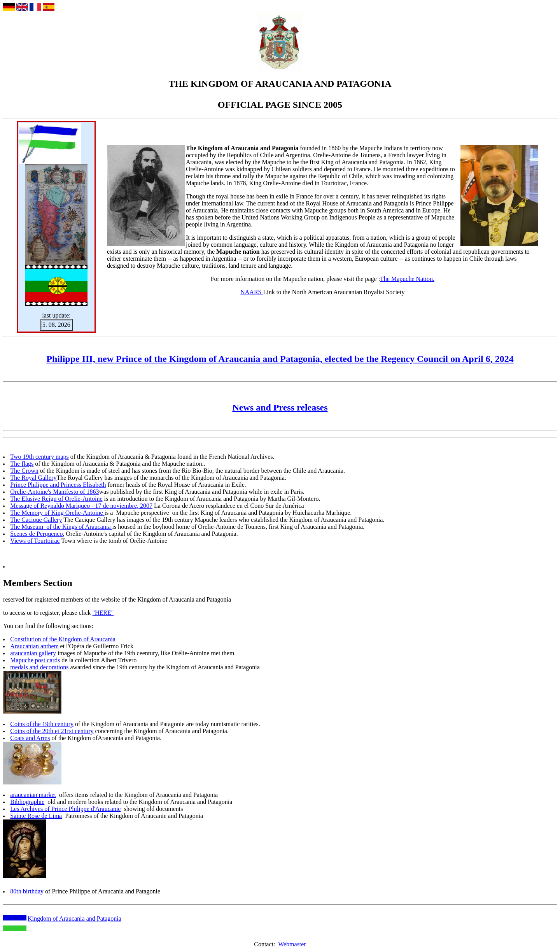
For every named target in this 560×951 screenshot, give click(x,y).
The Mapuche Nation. (407, 279)
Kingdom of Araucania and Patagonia (74, 919)
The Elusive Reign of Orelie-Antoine (56, 499)
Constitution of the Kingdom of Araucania (63, 639)
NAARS (252, 292)
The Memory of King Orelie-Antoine (57, 513)
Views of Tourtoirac (35, 541)
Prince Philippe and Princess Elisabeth (58, 485)
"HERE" (103, 613)
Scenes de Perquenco (36, 534)
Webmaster (292, 944)
